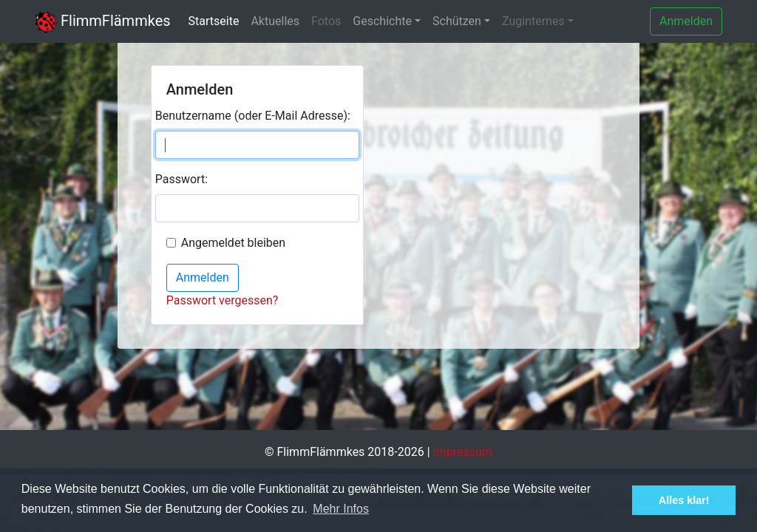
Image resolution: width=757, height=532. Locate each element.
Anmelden (686, 21)
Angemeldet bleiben (233, 243)
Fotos (326, 21)
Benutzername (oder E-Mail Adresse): (253, 116)
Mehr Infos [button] (341, 509)
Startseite (214, 21)
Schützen (457, 21)
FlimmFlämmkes (103, 21)
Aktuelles (275, 21)
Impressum (463, 452)
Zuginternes (533, 21)
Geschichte (382, 21)
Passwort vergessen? (223, 300)
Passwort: (181, 179)
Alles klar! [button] (684, 500)
